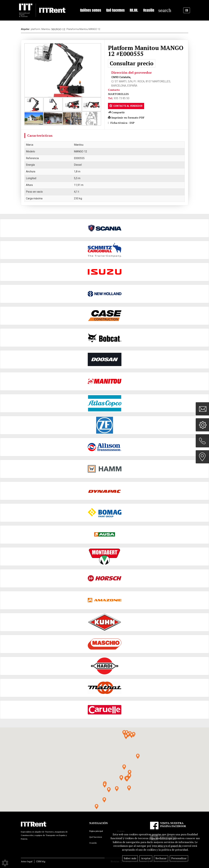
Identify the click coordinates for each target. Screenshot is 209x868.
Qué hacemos (96, 837)
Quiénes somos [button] (91, 10)
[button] (127, 779)
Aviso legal (27, 861)
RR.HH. (134, 10)
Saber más (130, 858)
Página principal (96, 831)
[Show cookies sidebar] (5, 863)
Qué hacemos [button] (115, 10)
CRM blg (41, 861)
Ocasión (149, 10)
